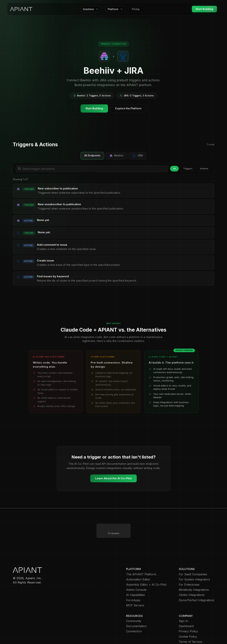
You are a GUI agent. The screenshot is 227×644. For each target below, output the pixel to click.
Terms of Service (190, 628)
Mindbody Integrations (194, 576)
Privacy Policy (188, 617)
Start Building (204, 9)
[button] (91, 9)
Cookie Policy (188, 622)
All (174, 168)
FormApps (133, 586)
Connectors (134, 617)
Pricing (136, 9)
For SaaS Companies (193, 560)
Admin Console (136, 576)
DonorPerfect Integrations (196, 586)
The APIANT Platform (141, 560)
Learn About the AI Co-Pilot (113, 478)
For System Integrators (194, 565)
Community (134, 607)
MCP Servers (135, 591)
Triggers (188, 168)
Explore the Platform (128, 108)
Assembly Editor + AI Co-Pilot (146, 570)
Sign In (183, 607)
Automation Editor (138, 565)
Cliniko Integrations (192, 581)
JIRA (138, 156)
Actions (204, 168)
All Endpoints (92, 155)
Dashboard (186, 612)
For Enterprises (189, 570)
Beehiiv (116, 156)
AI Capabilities (135, 581)
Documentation (136, 612)
